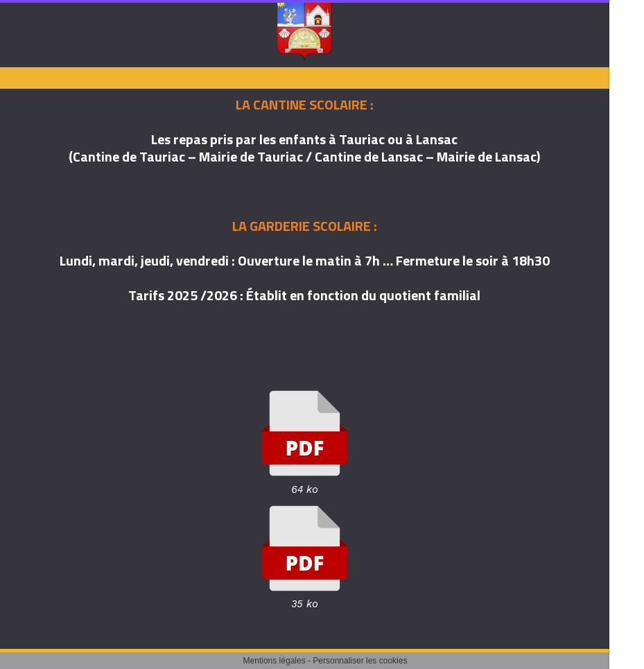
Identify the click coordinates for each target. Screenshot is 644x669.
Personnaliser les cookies (360, 661)
